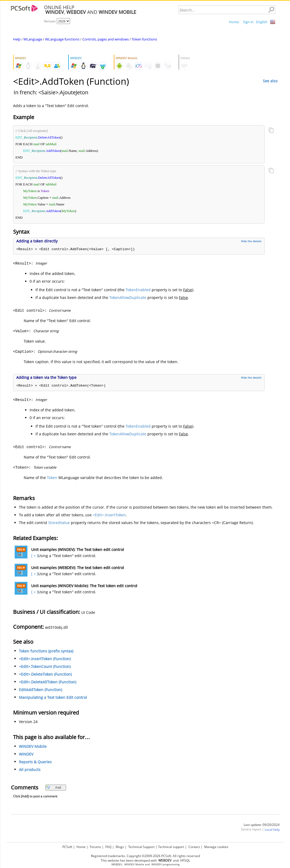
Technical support (171, 847)
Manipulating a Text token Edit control (53, 697)
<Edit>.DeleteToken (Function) (45, 674)
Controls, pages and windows (106, 39)
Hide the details (251, 241)
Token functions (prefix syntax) (46, 651)
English (262, 22)
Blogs (120, 847)
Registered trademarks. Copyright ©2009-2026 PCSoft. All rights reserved (145, 856)
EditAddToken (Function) (41, 690)
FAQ (108, 847)
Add (53, 787)
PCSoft (67, 847)
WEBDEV (117, 864)
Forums (95, 847)
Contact (194, 847)
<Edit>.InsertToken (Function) (45, 659)
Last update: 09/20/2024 (262, 825)
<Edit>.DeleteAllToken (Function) (48, 682)
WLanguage (33, 39)
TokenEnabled (138, 290)
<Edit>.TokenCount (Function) (45, 666)
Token (52, 478)
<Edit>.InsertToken (109, 515)
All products (30, 770)
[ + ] (34, 556)
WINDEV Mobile (33, 746)
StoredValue (59, 523)
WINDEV (26, 754)
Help (17, 39)
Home (234, 22)
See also (270, 81)
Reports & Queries (35, 762)
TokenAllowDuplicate (128, 297)
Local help (272, 830)
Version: (50, 21)
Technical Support (141, 847)
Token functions (144, 39)
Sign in (248, 22)
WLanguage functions (62, 39)
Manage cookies (216, 847)
